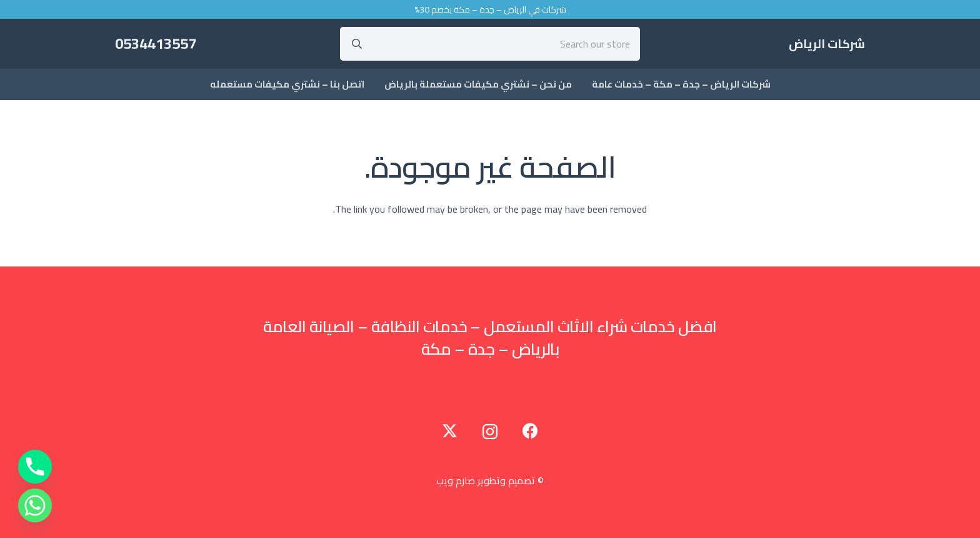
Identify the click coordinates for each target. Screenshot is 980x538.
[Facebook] (530, 431)
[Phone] (35, 467)
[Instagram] (490, 432)
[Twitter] (450, 431)
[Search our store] (490, 44)
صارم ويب (456, 480)
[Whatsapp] (35, 505)
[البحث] (357, 44)
